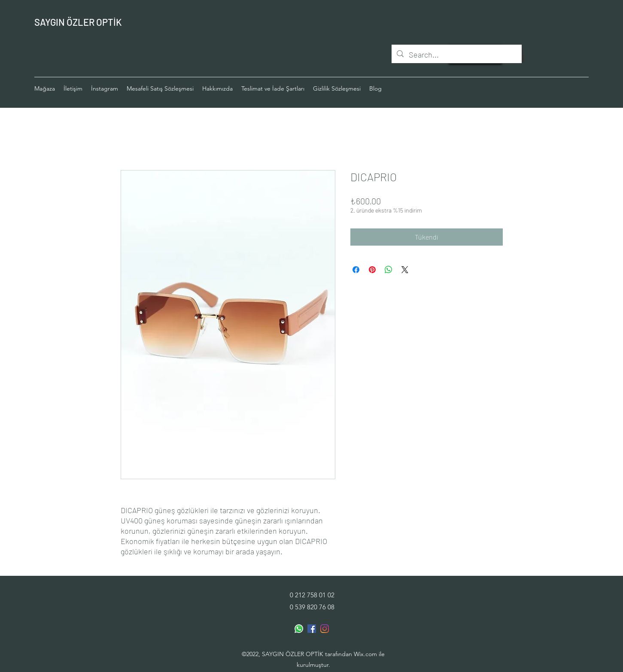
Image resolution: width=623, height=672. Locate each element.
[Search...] (456, 55)
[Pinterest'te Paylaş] (372, 270)
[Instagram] (325, 629)
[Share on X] (405, 270)
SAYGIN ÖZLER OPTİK (78, 22)
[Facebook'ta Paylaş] (356, 270)
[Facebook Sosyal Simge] (312, 629)
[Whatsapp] (299, 629)
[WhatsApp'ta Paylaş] (389, 270)
